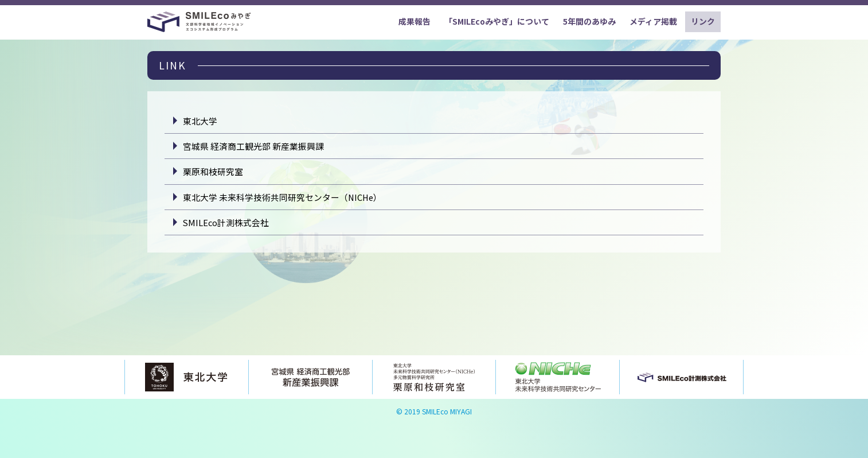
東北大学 (200, 121)
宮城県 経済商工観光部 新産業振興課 (253, 146)
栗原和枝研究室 (213, 171)
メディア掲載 (653, 21)
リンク (703, 21)
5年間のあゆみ (589, 21)
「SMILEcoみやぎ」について (497, 21)
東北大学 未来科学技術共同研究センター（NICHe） (282, 197)
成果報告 (415, 21)
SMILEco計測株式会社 (226, 222)
